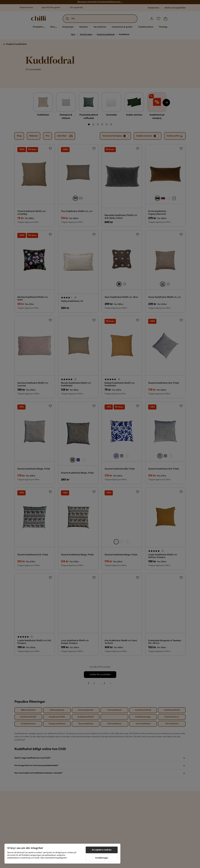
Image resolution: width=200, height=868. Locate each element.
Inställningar (102, 858)
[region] (62, 854)
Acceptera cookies (102, 850)
